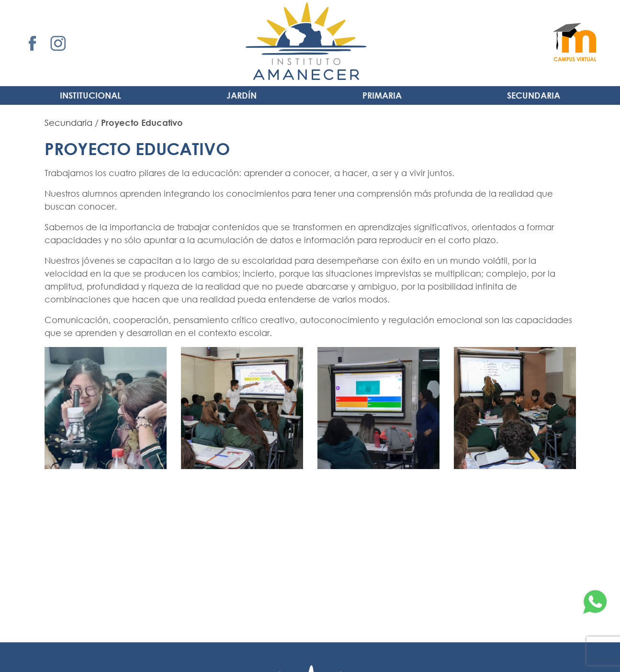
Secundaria (534, 95)
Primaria (382, 95)
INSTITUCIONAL (90, 95)
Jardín (242, 95)
